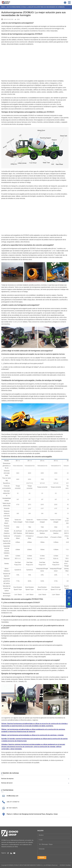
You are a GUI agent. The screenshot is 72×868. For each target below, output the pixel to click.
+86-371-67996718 (13, 802)
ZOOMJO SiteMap (65, 865)
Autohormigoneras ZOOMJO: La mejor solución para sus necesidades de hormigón (36, 7)
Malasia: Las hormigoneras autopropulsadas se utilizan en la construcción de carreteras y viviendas (32, 735)
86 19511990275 (12, 808)
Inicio (3, 7)
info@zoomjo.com (12, 796)
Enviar (42, 858)
